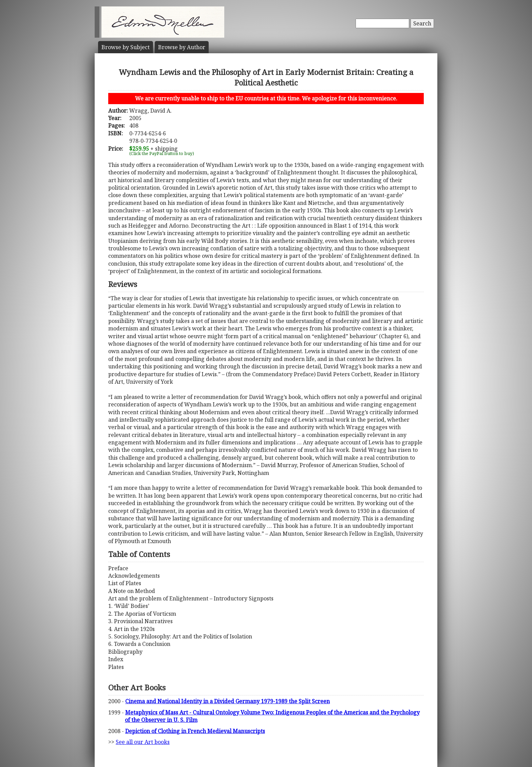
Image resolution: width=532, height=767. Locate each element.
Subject (126, 47)
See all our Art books (143, 742)
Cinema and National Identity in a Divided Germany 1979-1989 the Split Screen (227, 701)
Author (182, 47)
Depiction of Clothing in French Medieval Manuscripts (195, 731)
